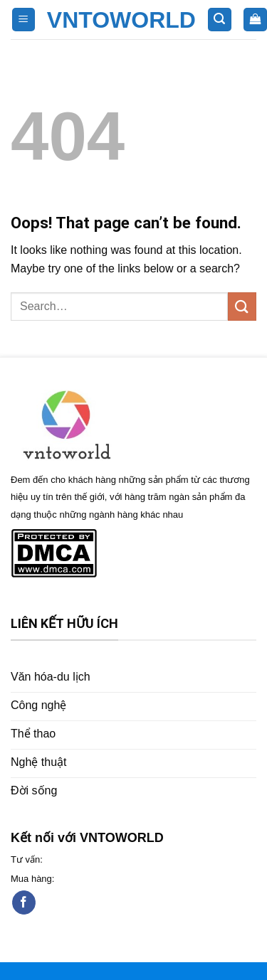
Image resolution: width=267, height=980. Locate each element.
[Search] (220, 20)
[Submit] (242, 306)
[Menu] (24, 20)
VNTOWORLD (121, 20)
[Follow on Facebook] (24, 902)
